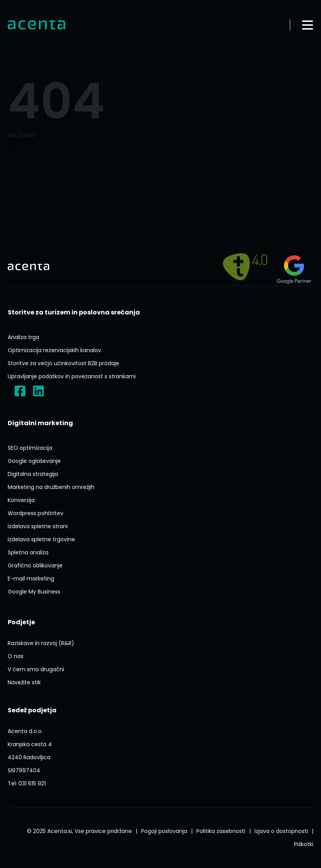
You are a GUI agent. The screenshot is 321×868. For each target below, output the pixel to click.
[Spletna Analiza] (28, 552)
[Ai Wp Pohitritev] (36, 513)
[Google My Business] (34, 592)
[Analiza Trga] (23, 337)
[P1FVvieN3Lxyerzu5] (30, 751)
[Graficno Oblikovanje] (35, 565)
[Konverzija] (21, 500)
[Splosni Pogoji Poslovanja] (164, 831)
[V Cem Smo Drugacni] (36, 669)
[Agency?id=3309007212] (294, 267)
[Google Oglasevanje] (34, 461)
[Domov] (37, 25)
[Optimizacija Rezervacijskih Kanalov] (54, 350)
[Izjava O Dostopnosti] (281, 831)
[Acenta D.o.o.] (38, 391)
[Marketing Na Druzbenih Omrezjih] (51, 487)
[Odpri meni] (308, 25)
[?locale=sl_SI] (20, 391)
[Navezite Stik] (24, 682)
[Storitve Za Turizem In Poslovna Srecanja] (74, 313)
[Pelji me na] (245, 267)
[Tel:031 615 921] (27, 783)
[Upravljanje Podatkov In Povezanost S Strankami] (72, 376)
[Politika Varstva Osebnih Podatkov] (221, 831)
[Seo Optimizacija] (30, 448)
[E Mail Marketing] (31, 579)
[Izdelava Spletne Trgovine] (41, 539)
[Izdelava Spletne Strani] (38, 526)
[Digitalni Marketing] (40, 423)
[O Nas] (16, 656)
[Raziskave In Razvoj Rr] (41, 643)
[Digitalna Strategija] (33, 474)
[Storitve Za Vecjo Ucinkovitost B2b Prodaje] (63, 363)
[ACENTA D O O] (24, 770)
